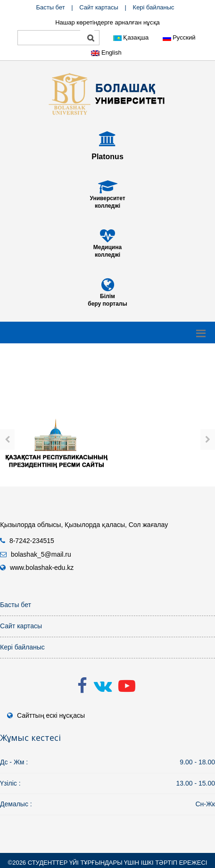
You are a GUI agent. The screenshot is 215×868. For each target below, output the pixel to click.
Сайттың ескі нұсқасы (51, 715)
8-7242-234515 (32, 541)
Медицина (107, 247)
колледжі (107, 206)
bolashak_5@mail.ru (41, 554)
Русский (179, 37)
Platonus (107, 157)
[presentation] (7, 439)
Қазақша (131, 37)
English (106, 53)
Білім (107, 296)
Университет (107, 198)
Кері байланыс (154, 7)
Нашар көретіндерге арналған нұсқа (107, 22)
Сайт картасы (99, 7)
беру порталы (107, 304)
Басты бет (50, 7)
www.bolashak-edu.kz (42, 568)
